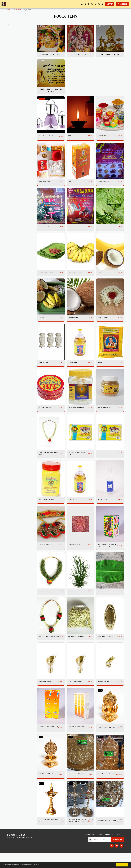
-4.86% (42, 750)
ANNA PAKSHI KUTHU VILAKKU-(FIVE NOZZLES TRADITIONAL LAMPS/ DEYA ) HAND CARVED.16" (78, 835)
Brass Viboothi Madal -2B (47, 694)
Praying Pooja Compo (17, 34)
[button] (85, 4)
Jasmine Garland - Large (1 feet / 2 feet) (48, 648)
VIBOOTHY (101, 369)
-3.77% (101, 798)
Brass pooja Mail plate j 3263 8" (78, 788)
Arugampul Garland (45, 601)
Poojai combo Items (46, 188)
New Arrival (43, 104)
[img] (51, 120)
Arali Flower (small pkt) (76, 554)
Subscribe (117, 854)
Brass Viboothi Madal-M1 (77, 694)
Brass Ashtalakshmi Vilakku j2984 (105, 788)
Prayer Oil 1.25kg (74, 507)
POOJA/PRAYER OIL (75, 369)
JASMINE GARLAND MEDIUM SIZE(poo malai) (48, 460)
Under (14, 48)
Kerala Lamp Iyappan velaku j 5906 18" (49, 835)
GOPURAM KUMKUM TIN (47, 414)
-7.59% (71, 798)
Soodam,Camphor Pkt (106, 459)
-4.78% (101, 750)
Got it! (122, 865)
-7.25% (101, 703)
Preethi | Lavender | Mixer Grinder (48, 141)
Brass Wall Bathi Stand (106, 694)
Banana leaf (102, 601)
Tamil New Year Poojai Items (19, 41)
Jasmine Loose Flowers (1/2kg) (79, 647)
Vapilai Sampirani (45, 233)
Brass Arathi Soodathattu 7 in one (107, 835)
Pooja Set (42, 324)
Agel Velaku (72, 140)
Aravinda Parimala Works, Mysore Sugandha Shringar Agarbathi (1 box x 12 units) (107, 555)
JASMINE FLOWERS (104, 324)
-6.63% (49, 104)
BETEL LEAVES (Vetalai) (105, 233)
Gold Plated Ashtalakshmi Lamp (107, 740)
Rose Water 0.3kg (104, 507)
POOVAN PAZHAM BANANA (77, 278)
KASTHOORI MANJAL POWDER (108, 414)
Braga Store (17, 10)
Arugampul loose (74, 601)
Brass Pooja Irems (16, 38)
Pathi (70, 188)
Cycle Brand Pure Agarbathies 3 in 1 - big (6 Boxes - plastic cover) (48, 740)
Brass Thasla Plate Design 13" (107, 648)
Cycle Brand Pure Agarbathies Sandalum (76, 740)
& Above (15, 59)
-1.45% (71, 750)
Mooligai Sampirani (105, 188)
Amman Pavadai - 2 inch (47, 554)
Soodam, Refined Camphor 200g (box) (78, 460)
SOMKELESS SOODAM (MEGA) (78, 414)
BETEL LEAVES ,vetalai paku (48, 278)
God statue (13, 36)
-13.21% (42, 798)
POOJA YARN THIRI (45, 369)
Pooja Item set (103, 140)
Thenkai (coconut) (75, 324)
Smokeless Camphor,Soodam (45, 508)
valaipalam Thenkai (105, 278)
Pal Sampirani (73, 233)
